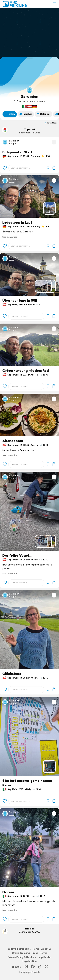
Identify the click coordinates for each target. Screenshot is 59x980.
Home (36, 949)
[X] (47, 967)
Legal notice (30, 961)
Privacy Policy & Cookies (22, 957)
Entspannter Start (17, 152)
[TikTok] (40, 967)
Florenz (8, 892)
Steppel (13, 143)
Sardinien (30, 96)
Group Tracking (21, 953)
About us (46, 949)
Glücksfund (12, 674)
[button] (55, 4)
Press (35, 953)
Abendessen (13, 441)
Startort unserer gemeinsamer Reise (27, 783)
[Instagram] (26, 967)
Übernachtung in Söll (20, 300)
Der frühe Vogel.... (17, 555)
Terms (44, 953)
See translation (10, 237)
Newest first (51, 123)
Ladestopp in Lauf (17, 222)
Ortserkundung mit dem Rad (26, 371)
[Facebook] (33, 967)
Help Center (45, 957)
